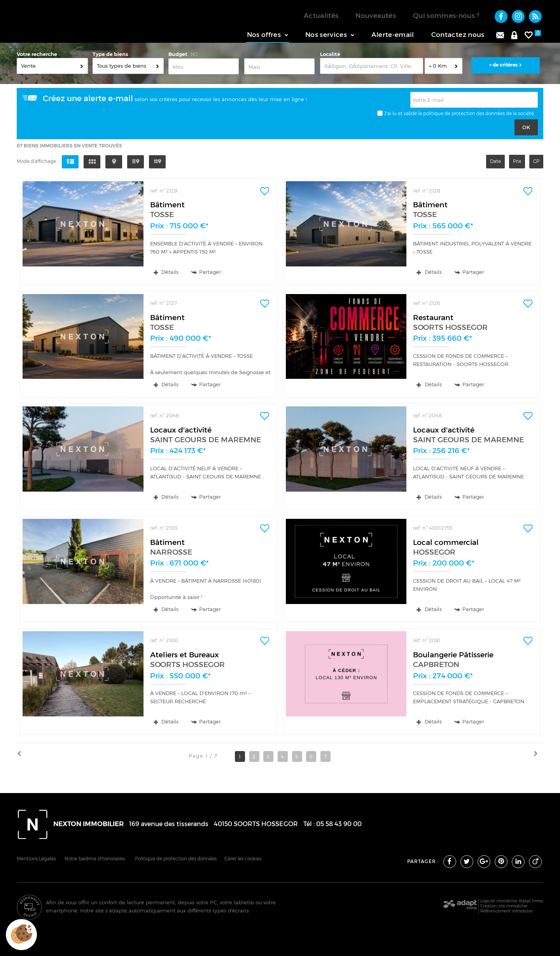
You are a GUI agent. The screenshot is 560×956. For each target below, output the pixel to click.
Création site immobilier (504, 907)
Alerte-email (393, 35)
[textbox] (372, 67)
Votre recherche (37, 55)
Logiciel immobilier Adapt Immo (512, 902)
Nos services (330, 35)
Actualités (321, 16)
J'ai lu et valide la (403, 115)
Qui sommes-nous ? (446, 16)
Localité (330, 55)
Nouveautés (375, 16)
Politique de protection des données (176, 860)
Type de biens (110, 55)
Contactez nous (458, 35)
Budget (178, 55)
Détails (166, 273)
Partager (206, 273)
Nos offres (268, 35)
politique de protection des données (464, 115)
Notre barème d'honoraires (95, 860)
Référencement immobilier (507, 912)
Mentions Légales (36, 860)
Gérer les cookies (243, 860)
